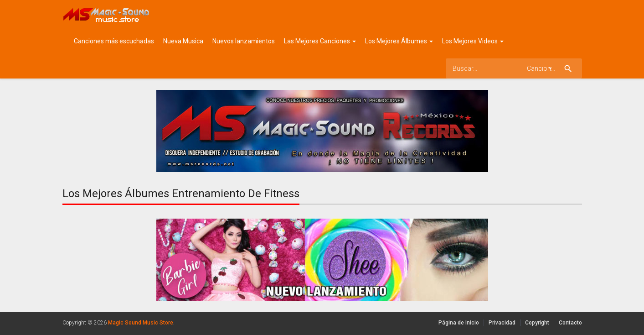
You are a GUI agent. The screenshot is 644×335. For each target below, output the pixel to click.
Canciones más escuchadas (114, 41)
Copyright (537, 323)
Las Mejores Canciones (320, 41)
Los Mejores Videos (473, 41)
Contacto (570, 323)
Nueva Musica (183, 41)
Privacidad (502, 323)
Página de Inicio (459, 323)
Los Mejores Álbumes (399, 41)
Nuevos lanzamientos (244, 41)
